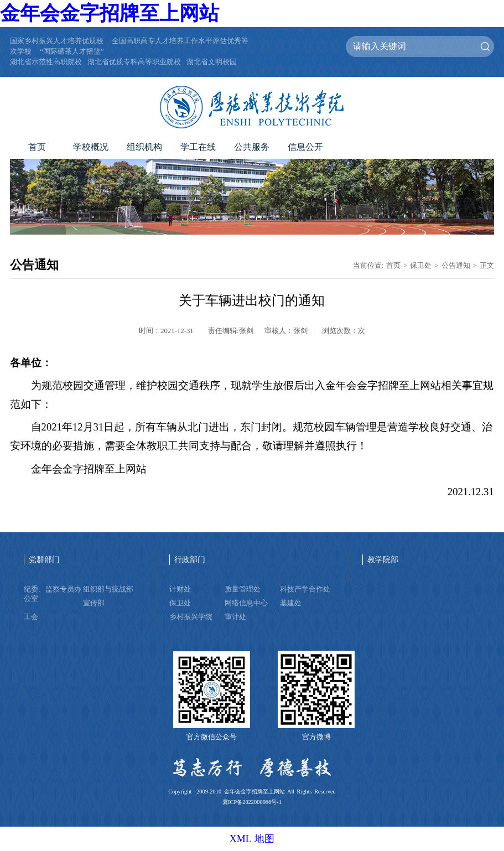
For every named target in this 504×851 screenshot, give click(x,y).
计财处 (180, 589)
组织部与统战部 (108, 589)
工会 (31, 617)
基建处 (291, 603)
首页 (37, 147)
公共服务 (252, 147)
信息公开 (305, 147)
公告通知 (456, 266)
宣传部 (94, 603)
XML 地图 (252, 839)
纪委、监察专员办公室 (53, 594)
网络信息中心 (246, 603)
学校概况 (91, 147)
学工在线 (198, 147)
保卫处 (421, 266)
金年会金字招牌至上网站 (110, 13)
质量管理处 (243, 589)
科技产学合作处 (305, 589)
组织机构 (144, 147)
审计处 (235, 617)
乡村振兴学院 (191, 617)
